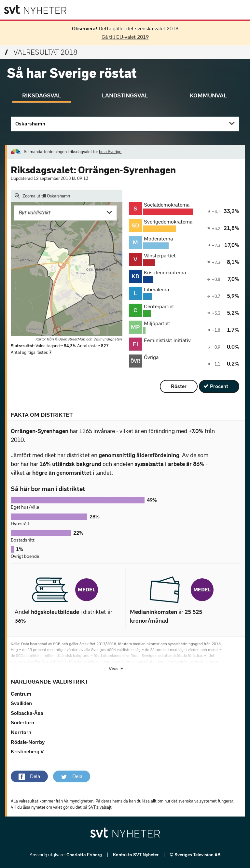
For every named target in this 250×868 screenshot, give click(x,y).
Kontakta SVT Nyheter (136, 855)
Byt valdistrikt (35, 213)
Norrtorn (21, 732)
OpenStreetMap (72, 339)
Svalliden (21, 703)
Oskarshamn (30, 124)
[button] (29, 776)
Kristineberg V (27, 752)
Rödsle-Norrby (28, 742)
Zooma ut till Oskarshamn (42, 196)
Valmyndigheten (108, 339)
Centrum (21, 694)
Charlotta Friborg (85, 855)
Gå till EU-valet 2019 (125, 37)
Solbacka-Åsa (27, 713)
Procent (219, 386)
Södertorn (22, 723)
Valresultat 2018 (41, 52)
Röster (179, 386)
